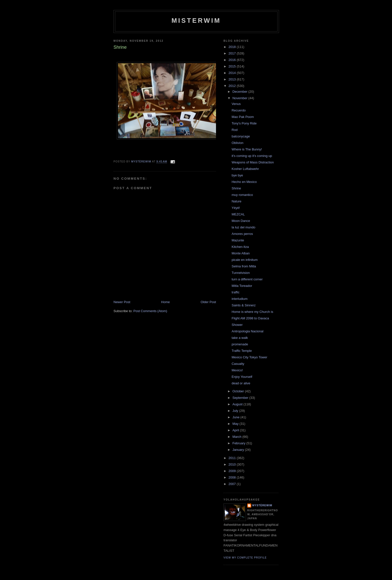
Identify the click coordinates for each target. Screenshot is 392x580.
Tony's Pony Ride (244, 123)
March (237, 437)
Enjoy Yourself (242, 377)
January (239, 450)
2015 (233, 66)
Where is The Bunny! (247, 149)
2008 (233, 477)
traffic (235, 292)
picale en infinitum (244, 260)
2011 (233, 458)
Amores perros (242, 234)
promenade (240, 344)
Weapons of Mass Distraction (253, 162)
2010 (233, 464)
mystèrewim (262, 505)
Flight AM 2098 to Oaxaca (250, 318)
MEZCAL (238, 214)
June (236, 417)
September (241, 398)
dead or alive (241, 383)
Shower (237, 325)
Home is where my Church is (252, 312)
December (240, 92)
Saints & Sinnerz (243, 305)
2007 (233, 484)
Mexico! (237, 370)
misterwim (196, 20)
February (239, 443)
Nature (236, 201)
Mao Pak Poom (243, 117)
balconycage (241, 136)
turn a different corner (247, 279)
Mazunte (238, 240)
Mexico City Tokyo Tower (249, 357)
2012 (233, 86)
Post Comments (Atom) (150, 311)
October (239, 391)
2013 (233, 79)
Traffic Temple (242, 351)
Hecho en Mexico (244, 182)
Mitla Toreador (242, 286)
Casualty (238, 364)
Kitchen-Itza (240, 247)
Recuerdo (238, 110)
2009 (233, 471)
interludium (239, 299)
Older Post (208, 302)
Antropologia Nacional (247, 331)
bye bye (237, 175)
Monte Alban (240, 253)
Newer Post (122, 302)
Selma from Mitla (244, 266)
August (238, 404)
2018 (233, 47)
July (236, 411)
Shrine (236, 188)
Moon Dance (241, 221)
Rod (234, 130)
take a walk (240, 338)
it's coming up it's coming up (252, 156)
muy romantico (242, 195)
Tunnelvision (241, 273)
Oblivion (237, 143)
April (236, 430)
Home (166, 302)
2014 (233, 73)
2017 (233, 53)
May (236, 424)
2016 (233, 60)
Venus (236, 104)
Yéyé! (236, 208)
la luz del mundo (243, 227)
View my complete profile (245, 558)
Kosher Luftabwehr (245, 169)
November (240, 98)
